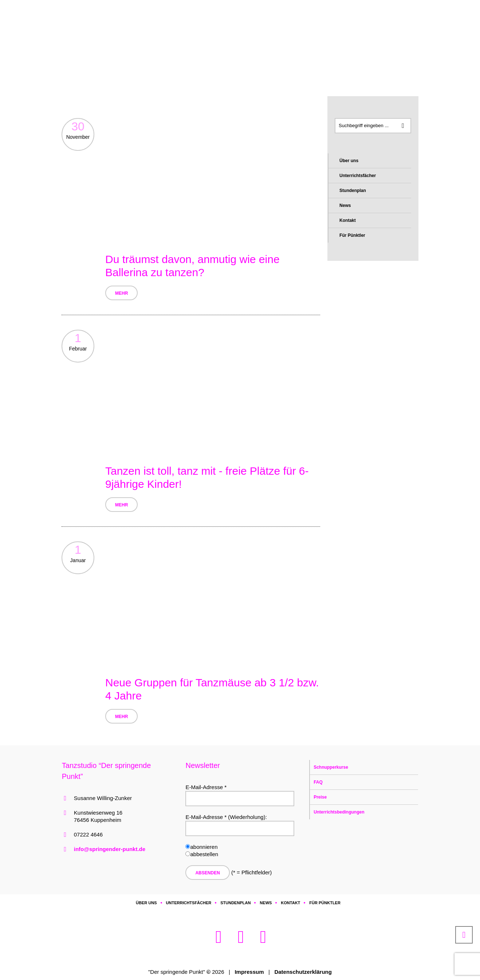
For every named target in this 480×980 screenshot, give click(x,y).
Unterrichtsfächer (358, 176)
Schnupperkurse (331, 767)
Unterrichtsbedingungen (339, 812)
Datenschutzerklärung (303, 972)
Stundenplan (353, 191)
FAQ (318, 782)
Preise (320, 797)
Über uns (349, 161)
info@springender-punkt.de (110, 849)
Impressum (249, 972)
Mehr (121, 293)
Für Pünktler (352, 235)
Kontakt (348, 220)
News (345, 205)
